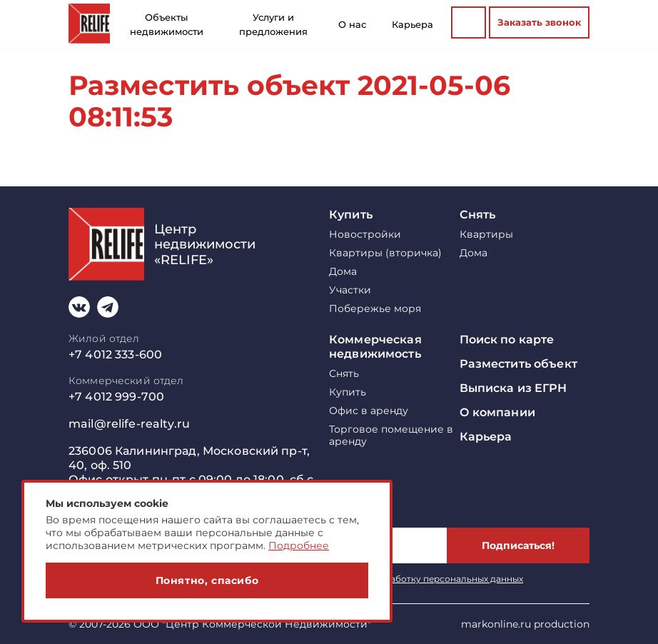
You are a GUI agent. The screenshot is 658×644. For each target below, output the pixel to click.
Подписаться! (518, 545)
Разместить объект (518, 364)
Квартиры (486, 235)
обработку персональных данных (448, 579)
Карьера (412, 24)
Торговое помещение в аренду (391, 436)
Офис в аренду (369, 411)
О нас (352, 24)
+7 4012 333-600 (115, 354)
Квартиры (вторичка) (385, 253)
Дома (343, 272)
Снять (478, 215)
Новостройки (365, 235)
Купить (351, 215)
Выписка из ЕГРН (513, 388)
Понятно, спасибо (207, 580)
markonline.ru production (525, 624)
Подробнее (299, 545)
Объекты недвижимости (167, 24)
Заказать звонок (539, 22)
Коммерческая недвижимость (375, 347)
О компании (497, 412)
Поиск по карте (507, 339)
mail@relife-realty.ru (129, 424)
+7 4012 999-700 (116, 397)
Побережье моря (375, 309)
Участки (350, 290)
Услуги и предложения (273, 24)
